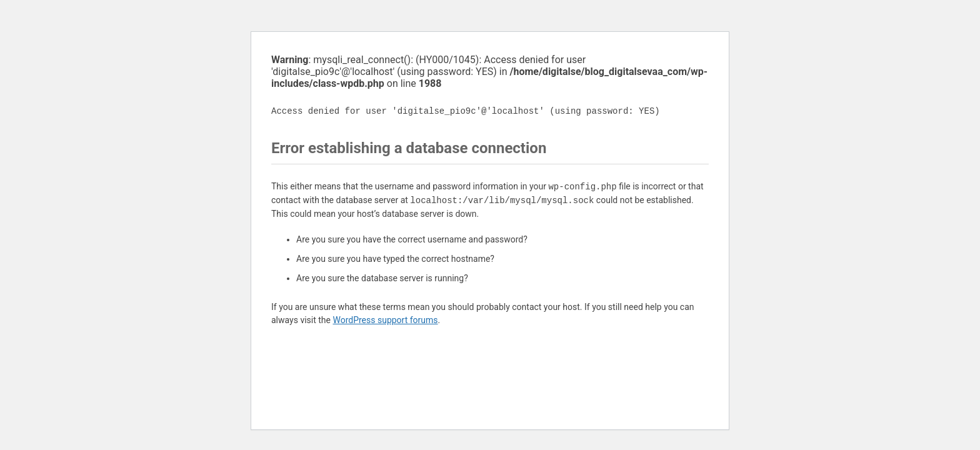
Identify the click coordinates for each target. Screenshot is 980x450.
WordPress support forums (385, 320)
